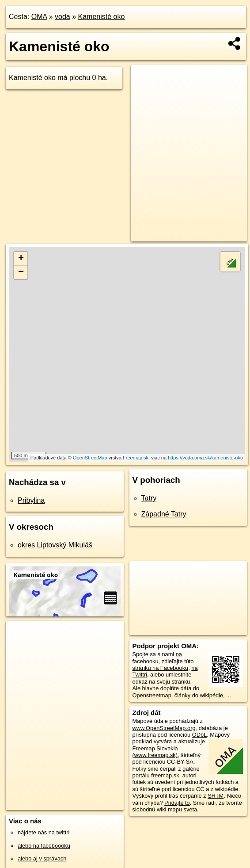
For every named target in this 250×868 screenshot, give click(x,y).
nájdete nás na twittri (44, 832)
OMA (39, 17)
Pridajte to (177, 803)
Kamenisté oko (102, 17)
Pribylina (31, 500)
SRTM (216, 796)
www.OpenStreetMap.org (164, 728)
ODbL (199, 735)
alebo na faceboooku (44, 846)
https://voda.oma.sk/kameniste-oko (205, 458)
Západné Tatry (164, 514)
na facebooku (157, 658)
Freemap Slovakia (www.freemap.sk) (155, 752)
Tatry (149, 498)
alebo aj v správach (42, 858)
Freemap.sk (136, 458)
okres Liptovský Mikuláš (55, 545)
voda (62, 17)
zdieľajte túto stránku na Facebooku (163, 665)
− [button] (21, 272)
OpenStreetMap (90, 458)
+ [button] (21, 259)
